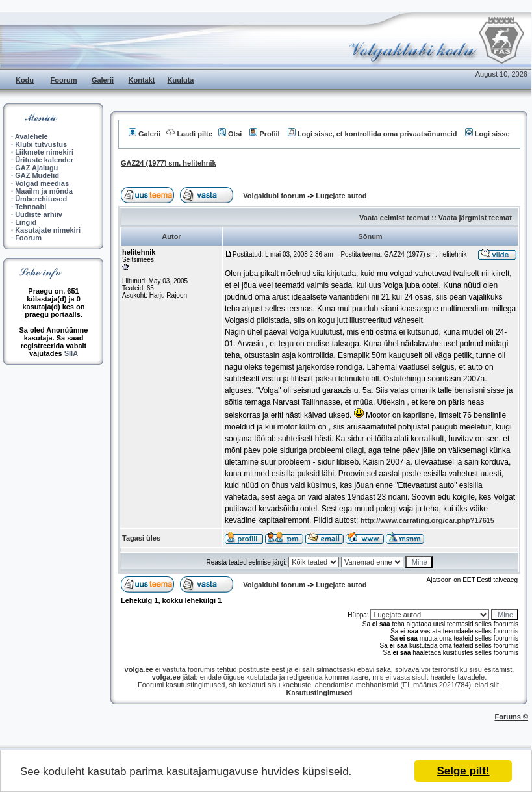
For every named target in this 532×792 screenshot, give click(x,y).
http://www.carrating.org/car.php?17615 (427, 520)
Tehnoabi (31, 207)
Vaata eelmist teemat (394, 218)
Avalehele (32, 136)
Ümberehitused (41, 199)
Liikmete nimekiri (44, 152)
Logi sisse (488, 134)
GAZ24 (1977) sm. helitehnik (169, 163)
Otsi (230, 134)
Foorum (64, 80)
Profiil (264, 134)
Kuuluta (181, 80)
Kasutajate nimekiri (48, 230)
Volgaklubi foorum (275, 196)
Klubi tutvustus (41, 144)
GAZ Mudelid (37, 175)
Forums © (512, 717)
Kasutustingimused (319, 693)
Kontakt (142, 80)
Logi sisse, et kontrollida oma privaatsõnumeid (373, 134)
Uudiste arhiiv (39, 214)
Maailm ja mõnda (44, 191)
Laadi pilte (189, 134)
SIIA (71, 353)
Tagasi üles (141, 538)
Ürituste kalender (44, 160)
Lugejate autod (341, 196)
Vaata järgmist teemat (475, 218)
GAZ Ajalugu (36, 168)
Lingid (26, 222)
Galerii (103, 80)
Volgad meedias (42, 183)
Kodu (25, 80)
